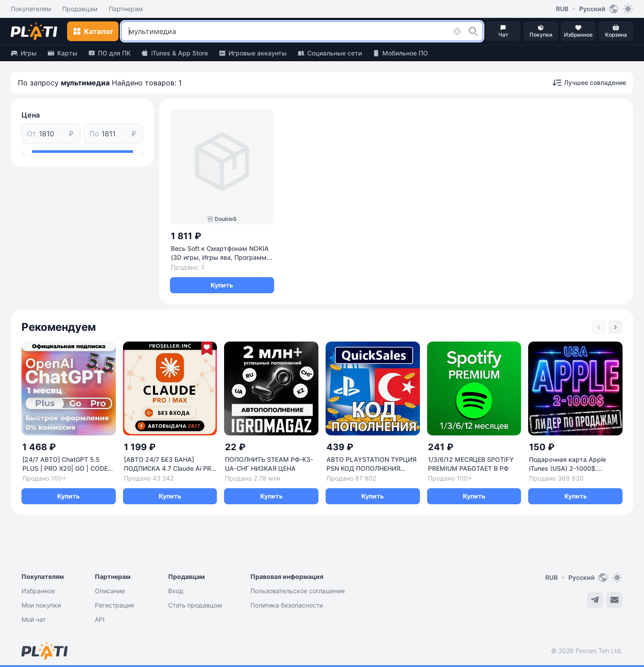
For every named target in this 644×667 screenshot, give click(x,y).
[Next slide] (615, 327)
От (32, 134)
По (94, 134)
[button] (473, 31)
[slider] (28, 152)
